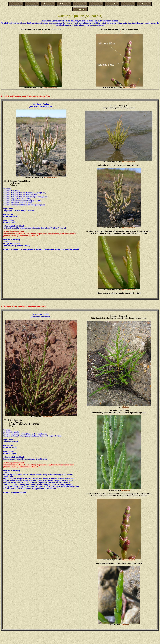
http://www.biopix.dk (50, 88)
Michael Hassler (48, 416)
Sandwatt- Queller (41, 104)
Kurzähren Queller (41, 314)
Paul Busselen (125, 490)
